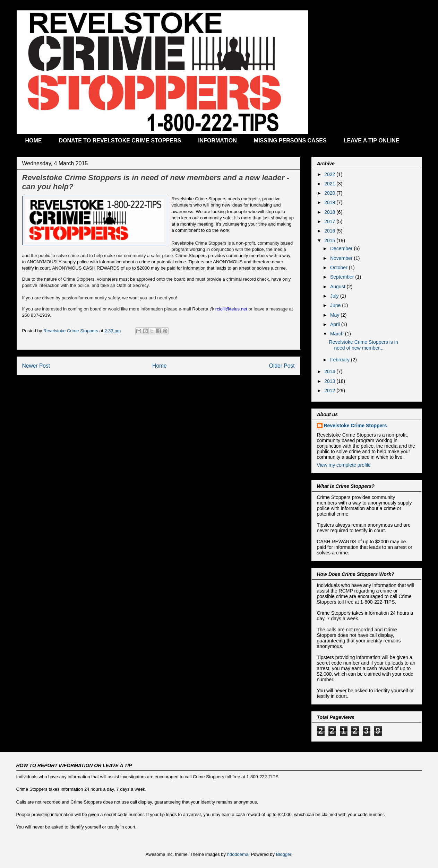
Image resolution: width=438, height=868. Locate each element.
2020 (330, 193)
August (338, 287)
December (342, 248)
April (336, 324)
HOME (34, 141)
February (341, 360)
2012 (330, 391)
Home (160, 366)
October (340, 268)
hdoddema (238, 854)
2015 (330, 240)
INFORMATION (217, 141)
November (342, 258)
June (336, 305)
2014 (330, 371)
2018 (330, 212)
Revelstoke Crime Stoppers (355, 426)
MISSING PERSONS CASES (290, 141)
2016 (330, 231)
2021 (330, 184)
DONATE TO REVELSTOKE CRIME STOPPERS (120, 141)
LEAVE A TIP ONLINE (372, 141)
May (335, 315)
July (335, 296)
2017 (330, 221)
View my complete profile (344, 465)
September (343, 277)
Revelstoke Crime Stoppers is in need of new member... (363, 345)
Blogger (284, 854)
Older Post (282, 366)
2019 (330, 202)
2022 (330, 174)
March (338, 334)
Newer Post (36, 366)
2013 (330, 381)
